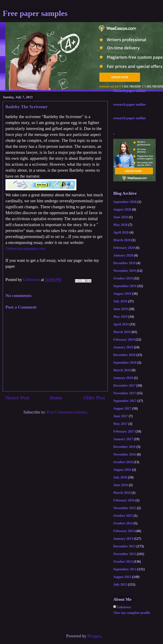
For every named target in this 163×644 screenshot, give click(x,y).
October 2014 (123, 523)
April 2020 (121, 232)
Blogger (94, 636)
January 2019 (123, 347)
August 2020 (122, 209)
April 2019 (121, 324)
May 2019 (120, 317)
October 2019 (123, 278)
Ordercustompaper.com (25, 248)
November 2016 (125, 454)
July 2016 (120, 477)
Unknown (124, 607)
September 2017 (125, 401)
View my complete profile (132, 613)
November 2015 (125, 508)
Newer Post (17, 398)
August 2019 (122, 294)
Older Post (94, 398)
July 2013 (120, 584)
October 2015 (123, 516)
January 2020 (123, 255)
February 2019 (124, 340)
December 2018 (124, 355)
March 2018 (122, 370)
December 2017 (124, 385)
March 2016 (122, 493)
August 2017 (122, 408)
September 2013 (125, 569)
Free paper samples (35, 13)
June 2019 (121, 309)
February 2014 (124, 531)
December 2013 (124, 546)
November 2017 (125, 393)
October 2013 (123, 562)
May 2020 (120, 225)
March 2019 (122, 332)
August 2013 (122, 577)
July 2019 (120, 301)
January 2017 (123, 439)
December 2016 (124, 447)
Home (56, 398)
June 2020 (121, 217)
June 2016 (121, 485)
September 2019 (125, 286)
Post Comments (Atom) (67, 412)
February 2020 (124, 248)
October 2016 (123, 462)
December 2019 (124, 263)
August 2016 (122, 470)
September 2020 (125, 202)
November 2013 (125, 554)
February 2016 (124, 500)
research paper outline (129, 91)
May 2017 (120, 424)
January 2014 (123, 539)
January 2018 (123, 378)
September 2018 (125, 362)
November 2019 (125, 271)
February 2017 (124, 431)
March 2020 (122, 240)
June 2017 (121, 416)
